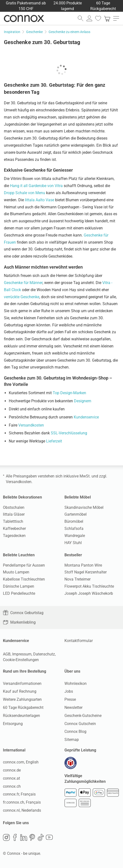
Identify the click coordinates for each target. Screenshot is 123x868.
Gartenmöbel (76, 514)
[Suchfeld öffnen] (81, 18)
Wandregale (75, 536)
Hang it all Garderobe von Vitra (36, 186)
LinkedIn (24, 837)
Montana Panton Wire (83, 565)
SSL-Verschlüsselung (69, 433)
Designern (83, 401)
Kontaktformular (79, 641)
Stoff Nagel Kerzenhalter (86, 572)
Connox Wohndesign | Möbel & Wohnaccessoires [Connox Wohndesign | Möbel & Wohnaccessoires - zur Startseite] (24, 18)
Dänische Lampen (19, 586)
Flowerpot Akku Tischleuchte (89, 586)
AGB (7, 654)
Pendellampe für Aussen (24, 565)
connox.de (12, 770)
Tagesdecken (14, 536)
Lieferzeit (54, 441)
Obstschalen (14, 507)
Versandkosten (31, 425)
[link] (107, 18)
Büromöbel (74, 521)
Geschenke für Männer (23, 283)
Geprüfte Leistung (80, 750)
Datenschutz (44, 654)
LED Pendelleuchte (19, 593)
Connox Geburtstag (23, 613)
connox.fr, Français (19, 794)
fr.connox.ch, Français (22, 802)
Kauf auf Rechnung (20, 691)
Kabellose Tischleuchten (24, 579)
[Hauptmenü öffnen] (116, 18)
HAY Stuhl (73, 543)
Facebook (15, 837)
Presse (70, 699)
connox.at (11, 778)
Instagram (6, 837)
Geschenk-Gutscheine (83, 716)
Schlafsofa (74, 529)
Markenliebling (19, 622)
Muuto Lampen (16, 572)
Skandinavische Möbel (84, 507)
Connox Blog (75, 731)
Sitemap (72, 740)
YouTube (49, 837)
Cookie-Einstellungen (21, 660)
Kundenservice (86, 417)
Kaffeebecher (14, 529)
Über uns (72, 671)
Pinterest (32, 837)
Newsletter (73, 707)
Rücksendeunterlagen (21, 716)
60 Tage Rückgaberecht (23, 707)
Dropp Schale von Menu (25, 193)
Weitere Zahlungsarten (22, 699)
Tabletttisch (13, 521)
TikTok (41, 837)
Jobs (69, 691)
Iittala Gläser (14, 514)
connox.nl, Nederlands (22, 810)
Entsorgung (13, 724)
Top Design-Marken (69, 393)
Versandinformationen (22, 684)
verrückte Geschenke (22, 297)
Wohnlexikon (76, 684)
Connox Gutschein (80, 724)
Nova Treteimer (77, 579)
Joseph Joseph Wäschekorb (89, 593)
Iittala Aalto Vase (40, 200)
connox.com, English (21, 762)
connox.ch (12, 786)
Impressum (22, 654)
